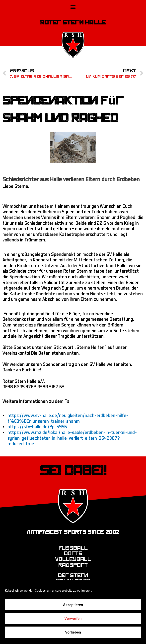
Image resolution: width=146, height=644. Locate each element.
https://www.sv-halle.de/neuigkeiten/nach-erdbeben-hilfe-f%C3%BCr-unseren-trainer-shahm (68, 418)
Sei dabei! (73, 471)
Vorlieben (73, 632)
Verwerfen (73, 619)
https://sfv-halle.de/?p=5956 (37, 426)
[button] (73, 7)
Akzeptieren (73, 605)
